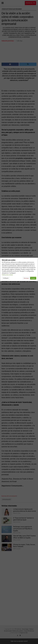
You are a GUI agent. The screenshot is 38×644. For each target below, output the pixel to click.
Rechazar (26, 278)
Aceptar (33, 278)
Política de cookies (7, 275)
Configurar (6, 278)
